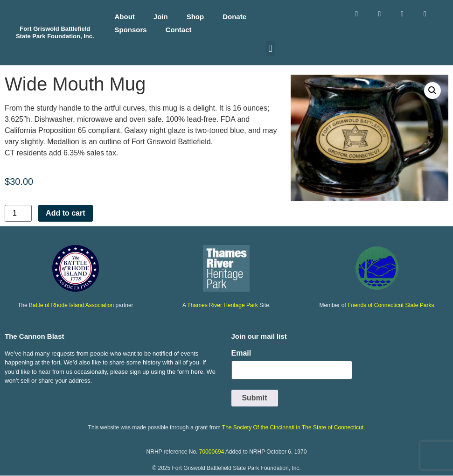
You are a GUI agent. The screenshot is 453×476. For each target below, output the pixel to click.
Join (161, 17)
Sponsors (131, 30)
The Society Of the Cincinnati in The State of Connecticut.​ (294, 427)
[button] (270, 48)
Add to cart (65, 213)
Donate (234, 17)
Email (241, 353)
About (125, 17)
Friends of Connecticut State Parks (391, 305)
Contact (179, 30)
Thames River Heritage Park (222, 305)
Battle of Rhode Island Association (71, 305)
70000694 (212, 452)
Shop (195, 17)
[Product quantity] (18, 213)
